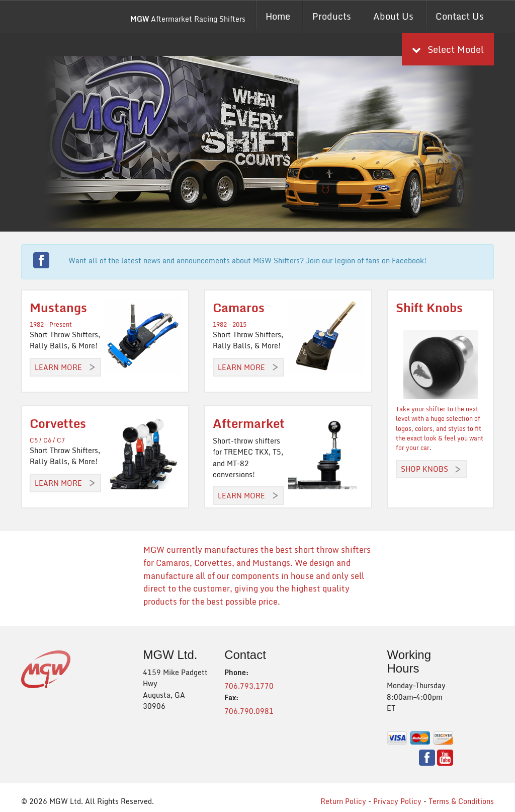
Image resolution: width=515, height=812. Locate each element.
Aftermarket (249, 423)
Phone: (236, 673)
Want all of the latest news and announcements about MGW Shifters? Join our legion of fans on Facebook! (247, 261)
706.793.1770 (249, 686)
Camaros (239, 307)
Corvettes (58, 423)
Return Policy (343, 801)
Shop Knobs (424, 469)
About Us (393, 16)
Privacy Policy (397, 801)
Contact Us (460, 16)
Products (332, 16)
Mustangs (58, 307)
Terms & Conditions (461, 801)
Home (278, 16)
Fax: (231, 698)
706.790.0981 (249, 711)
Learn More (58, 367)
